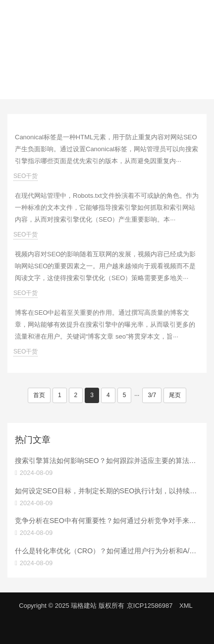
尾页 (175, 395)
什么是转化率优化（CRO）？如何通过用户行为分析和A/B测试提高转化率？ (107, 551)
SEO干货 (26, 176)
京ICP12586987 (150, 606)
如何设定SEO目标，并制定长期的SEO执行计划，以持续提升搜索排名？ (107, 491)
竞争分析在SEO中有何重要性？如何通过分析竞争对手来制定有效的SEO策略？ (107, 521)
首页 (39, 395)
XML (186, 606)
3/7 (152, 395)
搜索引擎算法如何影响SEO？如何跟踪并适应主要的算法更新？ (107, 461)
